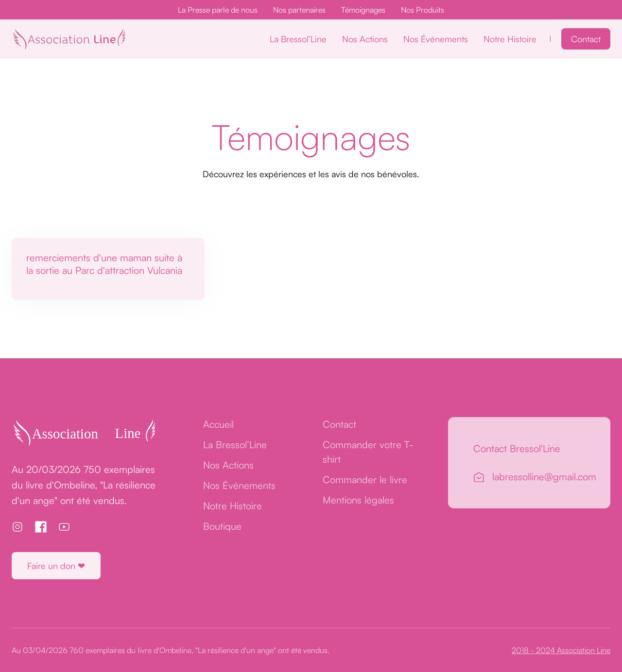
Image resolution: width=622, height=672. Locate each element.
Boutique (222, 526)
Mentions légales (358, 500)
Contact (586, 39)
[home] (69, 39)
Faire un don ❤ (56, 566)
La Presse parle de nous (218, 10)
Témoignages (363, 10)
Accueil (218, 424)
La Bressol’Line (298, 39)
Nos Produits (423, 10)
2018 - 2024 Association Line (561, 650)
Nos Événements (436, 39)
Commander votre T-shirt (368, 452)
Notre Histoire (510, 39)
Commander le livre (365, 479)
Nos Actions (365, 39)
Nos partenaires (299, 10)
